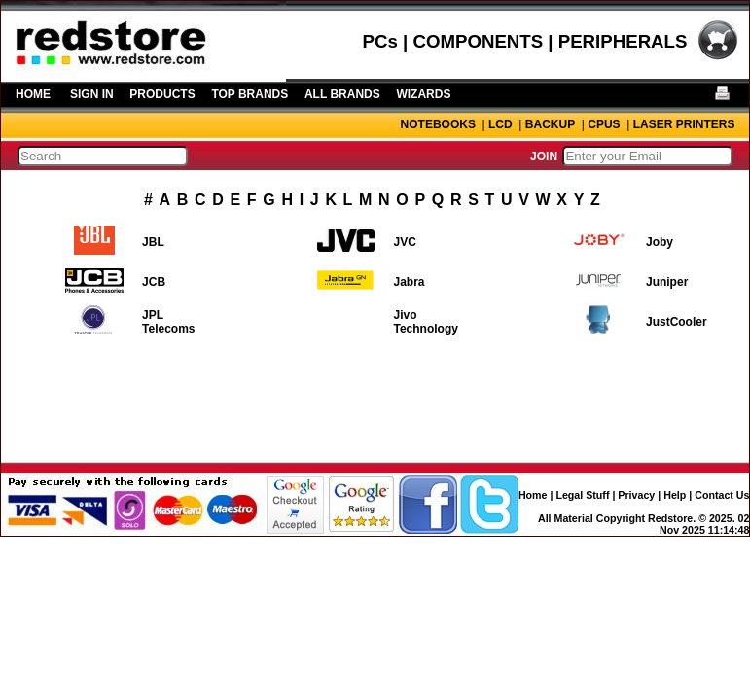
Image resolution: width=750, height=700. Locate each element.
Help (675, 495)
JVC (404, 242)
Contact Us (722, 495)
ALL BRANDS (342, 94)
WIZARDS (423, 94)
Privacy (636, 495)
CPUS (604, 124)
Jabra (409, 282)
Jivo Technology (425, 322)
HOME (33, 94)
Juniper (667, 282)
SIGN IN (92, 94)
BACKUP (550, 124)
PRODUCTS (162, 94)
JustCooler (677, 322)
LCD (500, 124)
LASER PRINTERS (684, 124)
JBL (153, 242)
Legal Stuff (582, 495)
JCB (154, 282)
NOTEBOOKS (438, 124)
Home (533, 495)
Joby (660, 242)
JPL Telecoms (168, 322)
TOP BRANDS (250, 94)
